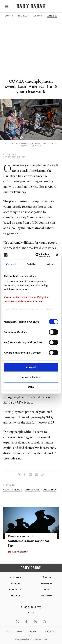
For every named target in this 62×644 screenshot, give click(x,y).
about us (34, 631)
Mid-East (24, 16)
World (9, 16)
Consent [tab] (11, 264)
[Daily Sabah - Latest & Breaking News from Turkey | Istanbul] (31, 6)
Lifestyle (15, 589)
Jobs (8, 631)
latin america (50, 490)
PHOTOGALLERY (20, 552)
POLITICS (16, 577)
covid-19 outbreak (12, 490)
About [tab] (51, 264)
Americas (53, 16)
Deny (31, 387)
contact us (50, 631)
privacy (21, 631)
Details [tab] (31, 264)
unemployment (32, 490)
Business (47, 583)
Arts (47, 589)
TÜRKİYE (46, 577)
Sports (15, 595)
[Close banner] (57, 255)
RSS (31, 635)
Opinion (46, 595)
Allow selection (31, 377)
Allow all (31, 367)
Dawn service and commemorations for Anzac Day (29, 541)
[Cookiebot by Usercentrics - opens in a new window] (37, 255)
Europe (38, 16)
